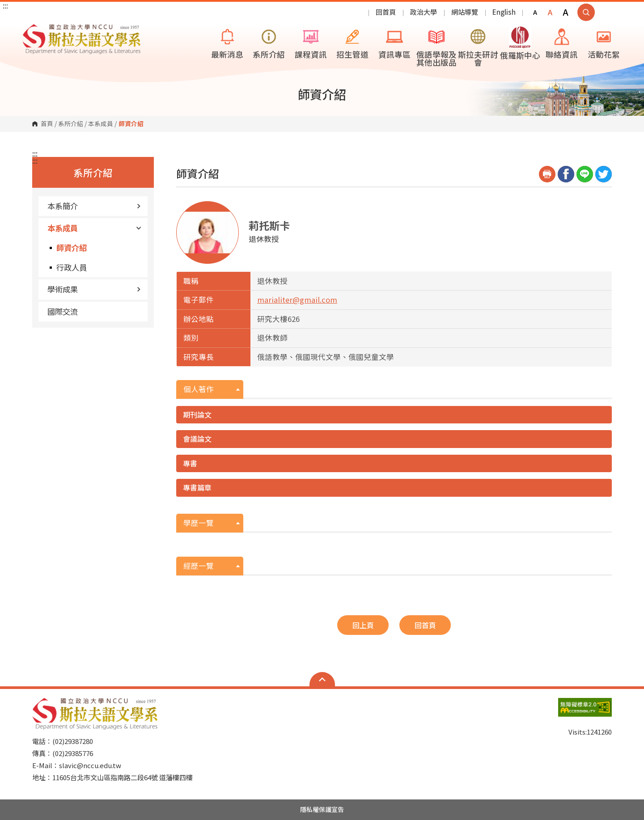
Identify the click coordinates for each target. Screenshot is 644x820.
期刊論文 (197, 414)
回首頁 (386, 12)
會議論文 (197, 439)
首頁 (47, 124)
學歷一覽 (199, 523)
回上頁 (363, 625)
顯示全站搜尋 (586, 12)
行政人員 (72, 267)
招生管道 (352, 43)
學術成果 (94, 289)
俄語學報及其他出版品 (436, 47)
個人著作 (199, 389)
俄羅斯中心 (520, 43)
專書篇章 (197, 487)
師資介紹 (72, 247)
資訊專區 (394, 43)
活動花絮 (604, 43)
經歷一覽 (199, 566)
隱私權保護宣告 (322, 809)
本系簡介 (94, 206)
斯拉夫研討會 (478, 47)
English (504, 12)
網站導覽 (465, 12)
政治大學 (424, 12)
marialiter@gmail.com (297, 300)
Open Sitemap (322, 679)
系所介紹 (269, 43)
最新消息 (227, 43)
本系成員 (101, 124)
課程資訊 (311, 43)
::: (5, 5)
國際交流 (63, 311)
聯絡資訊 (562, 43)
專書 (190, 463)
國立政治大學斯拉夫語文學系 (31, 31)
